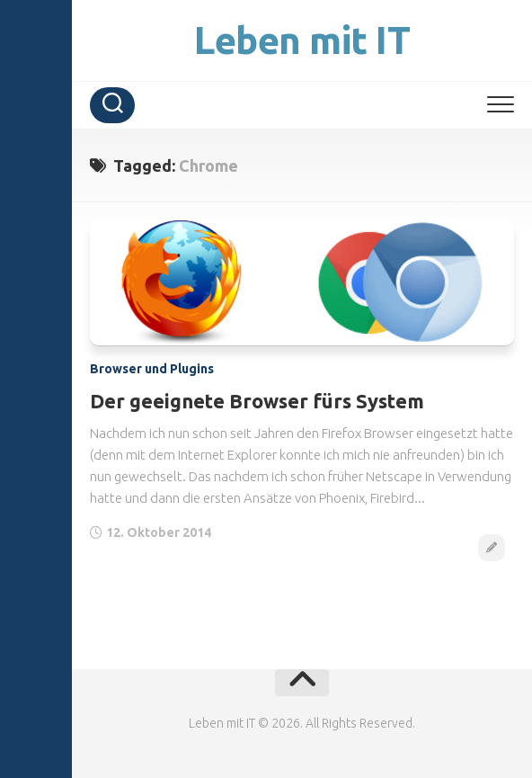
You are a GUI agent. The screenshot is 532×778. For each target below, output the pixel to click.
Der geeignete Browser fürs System (257, 401)
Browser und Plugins (152, 369)
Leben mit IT (302, 40)
